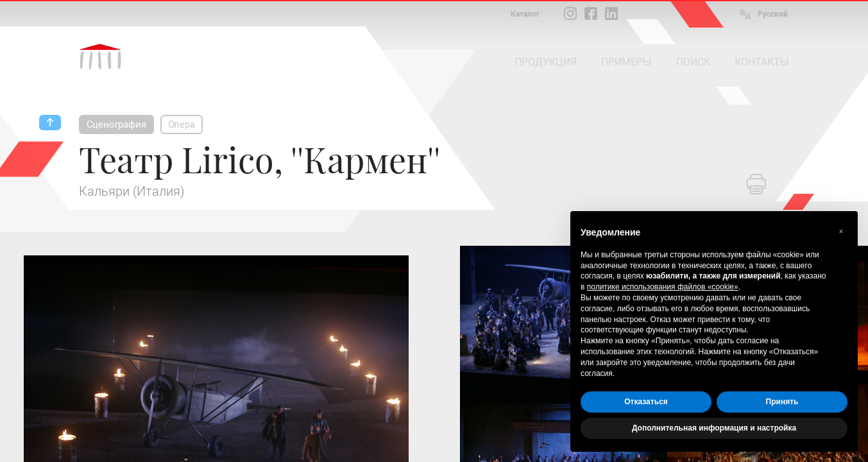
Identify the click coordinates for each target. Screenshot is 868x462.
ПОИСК (693, 62)
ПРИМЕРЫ (626, 62)
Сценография (116, 124)
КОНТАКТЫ (762, 62)
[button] (841, 232)
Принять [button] (782, 402)
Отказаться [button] (646, 402)
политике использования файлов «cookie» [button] (663, 287)
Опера (182, 124)
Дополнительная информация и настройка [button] (714, 428)
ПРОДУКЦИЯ (546, 62)
